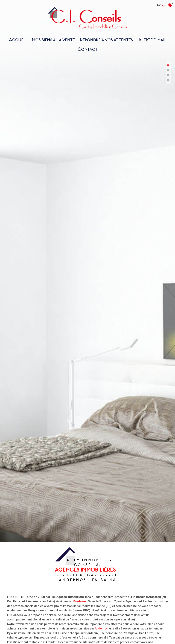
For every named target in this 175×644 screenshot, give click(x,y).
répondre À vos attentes (107, 40)
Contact (88, 49)
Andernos (101, 633)
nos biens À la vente (53, 40)
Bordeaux (80, 606)
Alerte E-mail (152, 40)
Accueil (18, 40)
